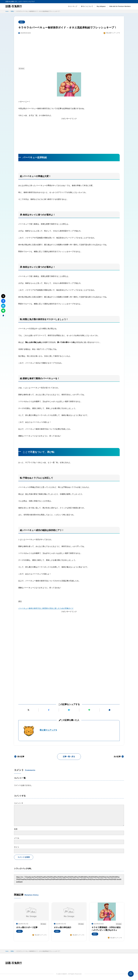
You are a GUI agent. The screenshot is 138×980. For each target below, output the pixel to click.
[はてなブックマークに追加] (69, 710)
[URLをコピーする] (110, 710)
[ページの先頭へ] (131, 974)
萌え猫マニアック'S (48, 730)
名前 (16, 829)
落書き (22, 22)
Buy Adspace (101, 6)
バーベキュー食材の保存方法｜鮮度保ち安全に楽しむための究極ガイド (46, 608)
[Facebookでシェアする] (49, 710)
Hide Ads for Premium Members (120, 6)
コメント (19, 803)
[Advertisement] (69, 51)
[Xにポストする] (28, 710)
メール (17, 838)
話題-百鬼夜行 (14, 6)
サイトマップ (73, 6)
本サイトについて (87, 6)
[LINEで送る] (89, 710)
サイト (17, 847)
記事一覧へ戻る (69, 757)
